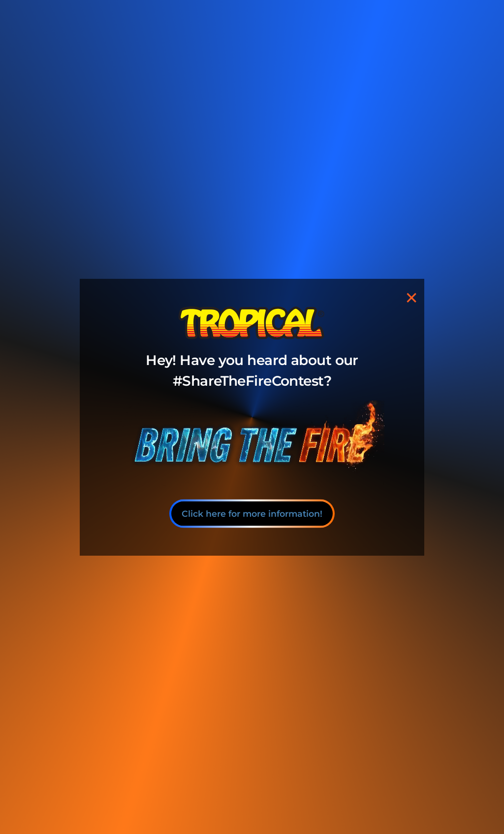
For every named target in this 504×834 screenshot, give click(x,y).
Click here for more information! (252, 513)
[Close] (411, 298)
